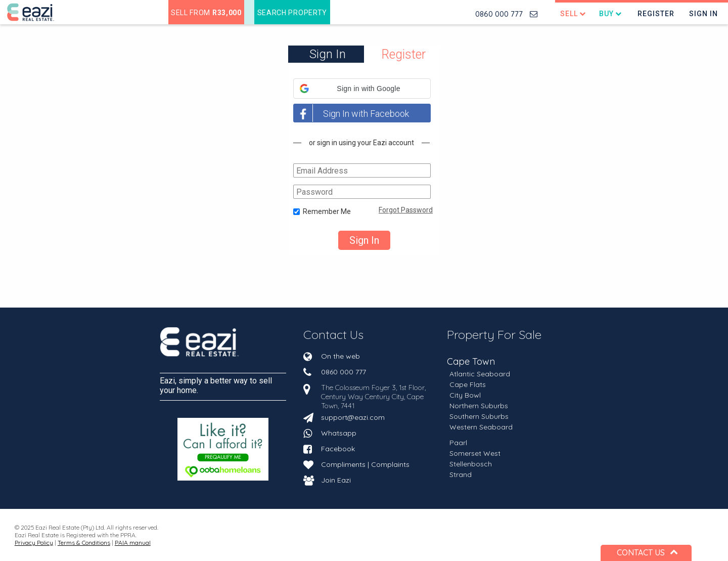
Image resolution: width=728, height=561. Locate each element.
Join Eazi (336, 480)
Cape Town (471, 362)
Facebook (338, 449)
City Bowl (465, 395)
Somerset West (475, 453)
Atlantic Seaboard (480, 374)
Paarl (458, 443)
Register (656, 14)
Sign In (703, 14)
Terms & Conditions (84, 543)
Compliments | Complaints (365, 464)
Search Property (292, 13)
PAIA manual (133, 543)
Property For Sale (494, 334)
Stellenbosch (471, 464)
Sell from (206, 13)
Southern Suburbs (479, 416)
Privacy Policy (34, 543)
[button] (362, 89)
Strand (461, 474)
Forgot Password (406, 210)
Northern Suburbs (479, 406)
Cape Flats (468, 384)
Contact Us (333, 334)
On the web (340, 356)
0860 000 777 (499, 14)
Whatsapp (339, 433)
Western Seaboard (481, 427)
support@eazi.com (353, 417)
